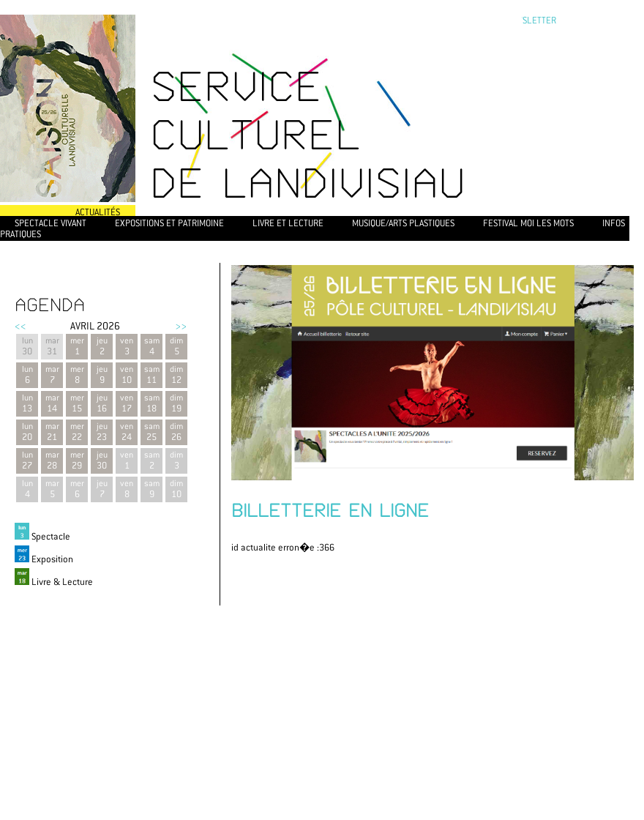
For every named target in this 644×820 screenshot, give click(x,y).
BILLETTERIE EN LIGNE (330, 511)
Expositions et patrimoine (169, 223)
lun (27, 489)
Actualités (98, 212)
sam (151, 460)
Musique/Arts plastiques (403, 223)
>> (181, 326)
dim (176, 460)
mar (52, 489)
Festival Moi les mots (528, 223)
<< (20, 326)
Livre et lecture (288, 223)
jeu (102, 489)
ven (127, 460)
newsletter (530, 20)
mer (77, 489)
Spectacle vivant (50, 223)
